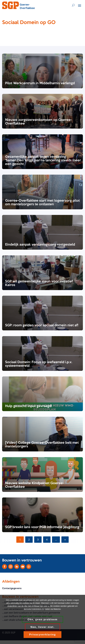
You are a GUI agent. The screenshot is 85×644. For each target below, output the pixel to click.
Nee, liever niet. (43, 627)
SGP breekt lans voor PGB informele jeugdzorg (42, 527)
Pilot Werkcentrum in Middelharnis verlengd (40, 83)
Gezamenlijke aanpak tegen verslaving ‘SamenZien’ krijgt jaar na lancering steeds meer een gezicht (43, 160)
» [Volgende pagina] (65, 540)
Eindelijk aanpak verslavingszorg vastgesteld (40, 245)
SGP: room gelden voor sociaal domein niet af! (42, 325)
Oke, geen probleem (43, 619)
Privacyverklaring (42, 635)
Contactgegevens (12, 589)
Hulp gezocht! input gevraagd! (29, 406)
